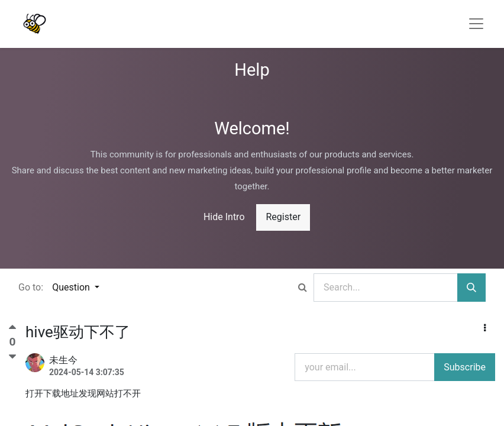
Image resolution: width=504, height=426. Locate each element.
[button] (485, 328)
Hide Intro (224, 217)
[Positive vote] (12, 330)
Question (72, 287)
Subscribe (465, 367)
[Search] (471, 288)
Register (283, 217)
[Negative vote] (12, 357)
